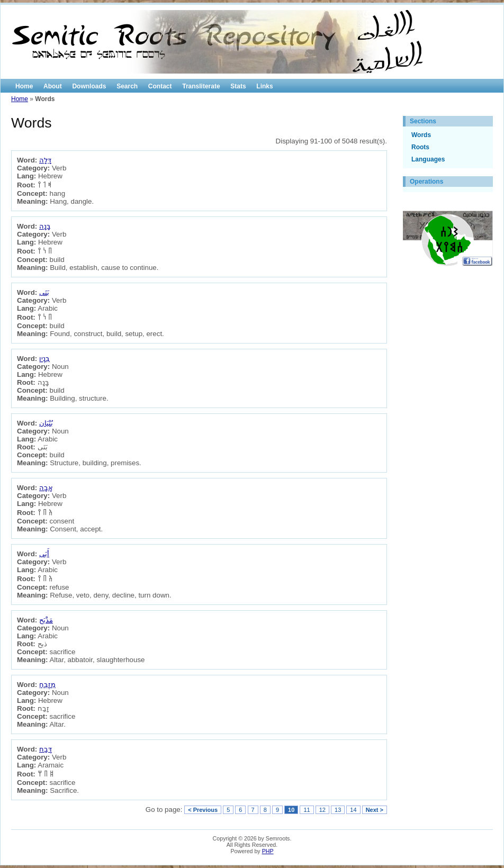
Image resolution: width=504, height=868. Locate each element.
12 (322, 810)
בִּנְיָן (44, 359)
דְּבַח (46, 749)
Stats (238, 86)
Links (264, 86)
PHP (268, 851)
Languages (428, 159)
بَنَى (44, 292)
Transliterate (201, 86)
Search (127, 86)
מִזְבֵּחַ (47, 685)
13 (338, 810)
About (53, 86)
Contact (160, 86)
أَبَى (44, 554)
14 (353, 810)
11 (307, 810)
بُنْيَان (46, 423)
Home (24, 86)
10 (291, 810)
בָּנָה (45, 226)
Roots (420, 147)
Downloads (89, 86)
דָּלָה (45, 160)
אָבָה (46, 488)
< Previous (203, 810)
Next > (375, 810)
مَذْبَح (46, 620)
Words (421, 135)
